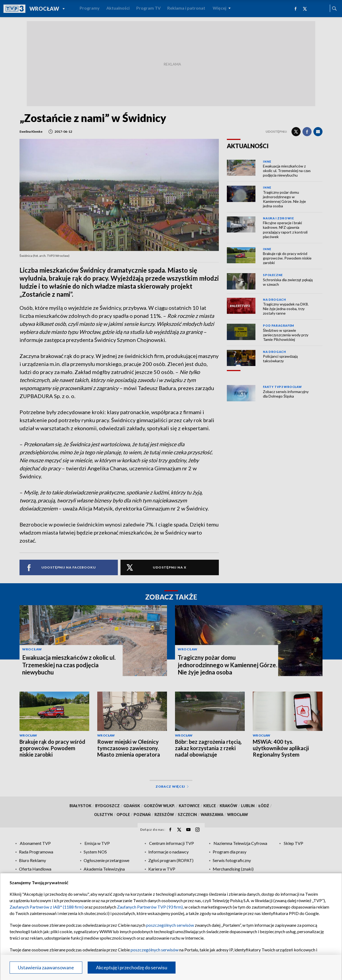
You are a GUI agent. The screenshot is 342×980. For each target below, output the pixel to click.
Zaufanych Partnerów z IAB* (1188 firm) (47, 907)
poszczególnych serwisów (170, 925)
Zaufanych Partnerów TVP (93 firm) (150, 907)
